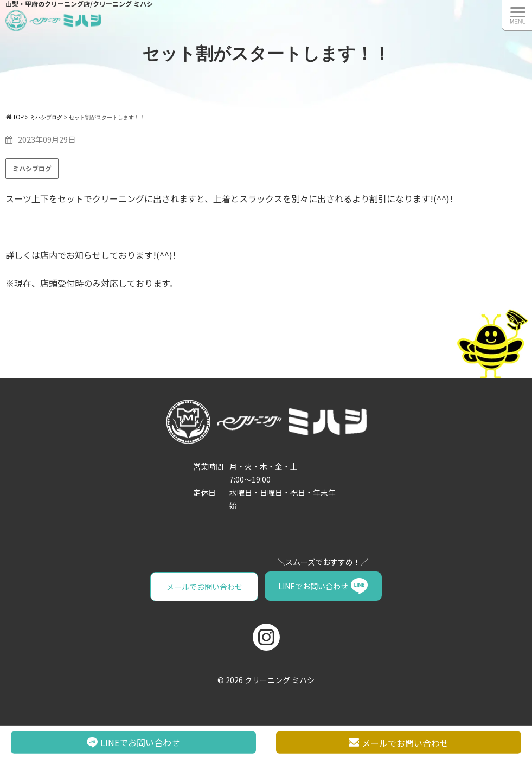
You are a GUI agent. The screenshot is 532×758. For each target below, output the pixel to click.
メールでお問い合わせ (205, 586)
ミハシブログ (32, 168)
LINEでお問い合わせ (312, 586)
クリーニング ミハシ (280, 679)
